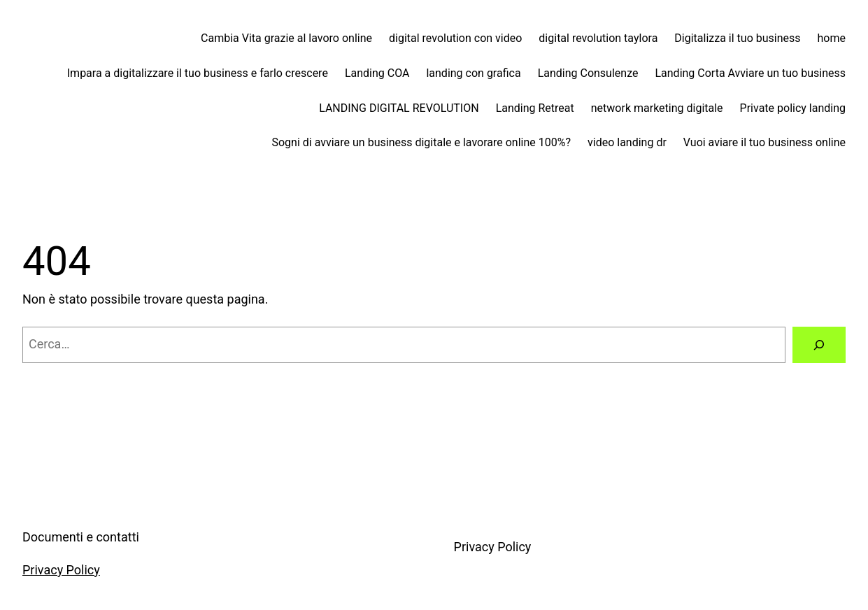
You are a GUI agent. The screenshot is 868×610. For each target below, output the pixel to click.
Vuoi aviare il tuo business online (764, 142)
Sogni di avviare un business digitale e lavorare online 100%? (421, 142)
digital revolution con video (455, 38)
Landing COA (377, 73)
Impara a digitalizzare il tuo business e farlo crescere (198, 73)
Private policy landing (793, 108)
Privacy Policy (61, 570)
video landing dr (627, 142)
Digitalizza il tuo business (737, 38)
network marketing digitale (657, 108)
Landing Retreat (535, 108)
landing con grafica (473, 73)
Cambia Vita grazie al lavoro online (286, 38)
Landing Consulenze (588, 73)
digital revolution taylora (598, 38)
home (832, 38)
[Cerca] (819, 345)
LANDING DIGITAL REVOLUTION (399, 108)
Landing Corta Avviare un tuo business (750, 73)
